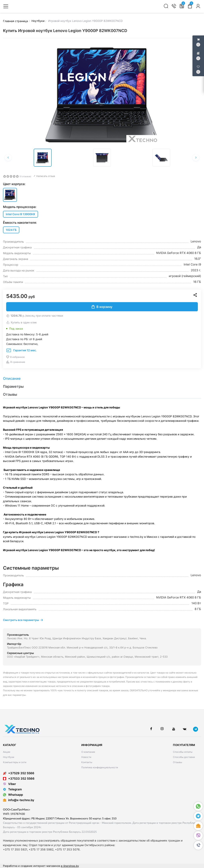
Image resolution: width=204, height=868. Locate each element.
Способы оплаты (183, 752)
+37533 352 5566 (19, 779)
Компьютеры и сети (15, 762)
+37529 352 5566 (19, 773)
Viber (9, 784)
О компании (88, 752)
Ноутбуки (9, 757)
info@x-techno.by (21, 800)
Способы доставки (184, 757)
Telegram (12, 789)
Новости (86, 757)
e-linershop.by (70, 866)
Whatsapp (13, 795)
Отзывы (178, 762)
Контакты (87, 762)
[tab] (102, 379)
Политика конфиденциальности (100, 767)
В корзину (102, 307)
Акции (7, 752)
